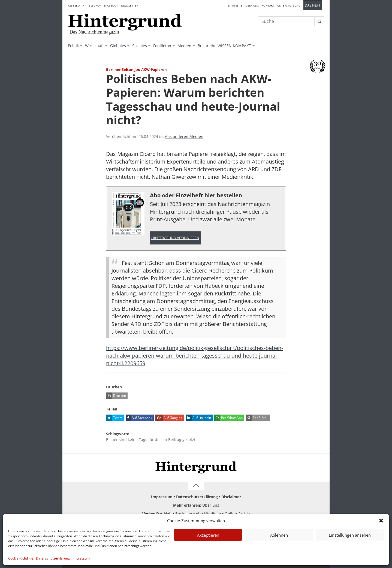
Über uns (252, 5)
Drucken (116, 396)
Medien (184, 46)
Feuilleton (162, 46)
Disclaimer (231, 497)
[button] (381, 521)
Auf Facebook (139, 418)
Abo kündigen (208, 514)
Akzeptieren (208, 535)
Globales (118, 46)
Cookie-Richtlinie (21, 558)
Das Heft (313, 5)
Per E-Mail (257, 418)
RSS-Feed (74, 5)
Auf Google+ (169, 418)
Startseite (235, 5)
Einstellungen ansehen (350, 535)
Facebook (111, 5)
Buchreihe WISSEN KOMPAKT (224, 46)
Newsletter (130, 5)
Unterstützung (289, 5)
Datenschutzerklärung (53, 558)
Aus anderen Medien (184, 136)
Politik (73, 46)
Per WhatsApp (228, 418)
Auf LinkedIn (198, 418)
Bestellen (184, 514)
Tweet (114, 418)
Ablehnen (279, 535)
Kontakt (268, 5)
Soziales (140, 46)
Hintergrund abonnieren (175, 238)
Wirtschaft (94, 46)
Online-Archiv (237, 514)
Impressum (81, 558)
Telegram (94, 5)
